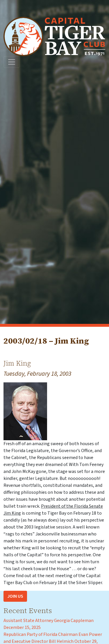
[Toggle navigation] (12, 62)
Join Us (15, 596)
